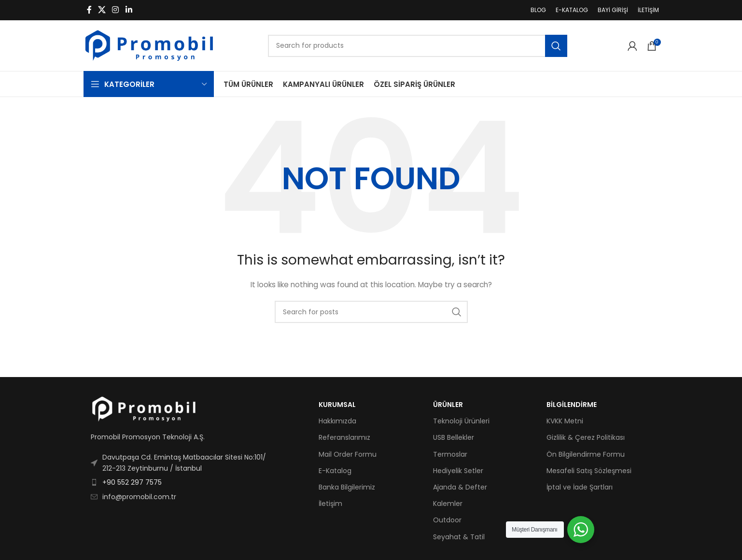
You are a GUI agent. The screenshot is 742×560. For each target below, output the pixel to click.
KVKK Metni (565, 421)
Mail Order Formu (348, 454)
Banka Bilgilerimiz (347, 487)
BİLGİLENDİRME (572, 405)
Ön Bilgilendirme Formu (586, 454)
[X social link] (102, 10)
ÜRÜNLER (448, 405)
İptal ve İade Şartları (580, 487)
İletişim (330, 504)
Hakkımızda (337, 421)
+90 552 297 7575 (132, 482)
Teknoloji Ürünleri (461, 421)
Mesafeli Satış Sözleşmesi (589, 471)
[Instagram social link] (116, 10)
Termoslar (450, 454)
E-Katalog (335, 471)
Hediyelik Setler (458, 471)
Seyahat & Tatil (459, 537)
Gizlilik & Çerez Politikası (586, 437)
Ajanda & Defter (460, 487)
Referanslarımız (344, 437)
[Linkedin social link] (129, 10)
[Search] (418, 46)
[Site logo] (149, 45)
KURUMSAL (337, 405)
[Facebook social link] (89, 10)
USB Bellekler (454, 437)
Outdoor (447, 520)
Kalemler (448, 504)
